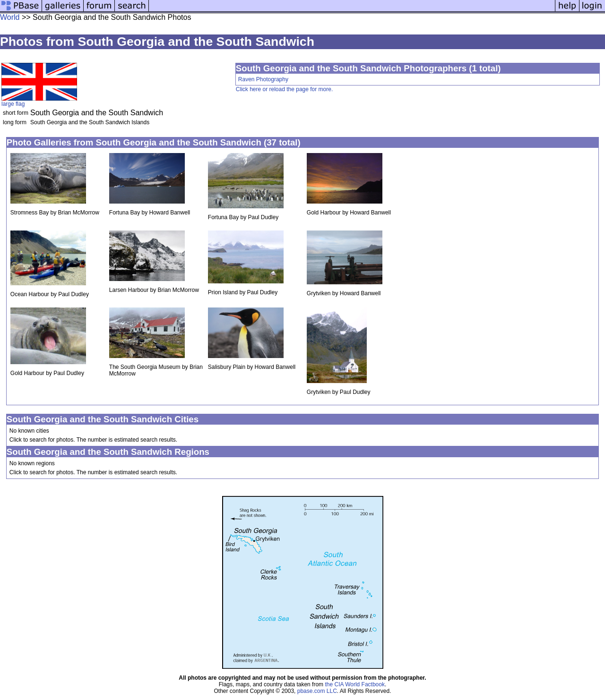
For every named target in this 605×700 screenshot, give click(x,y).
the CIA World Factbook (355, 684)
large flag (13, 104)
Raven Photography (263, 79)
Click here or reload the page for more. (284, 89)
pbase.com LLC (317, 691)
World (10, 17)
